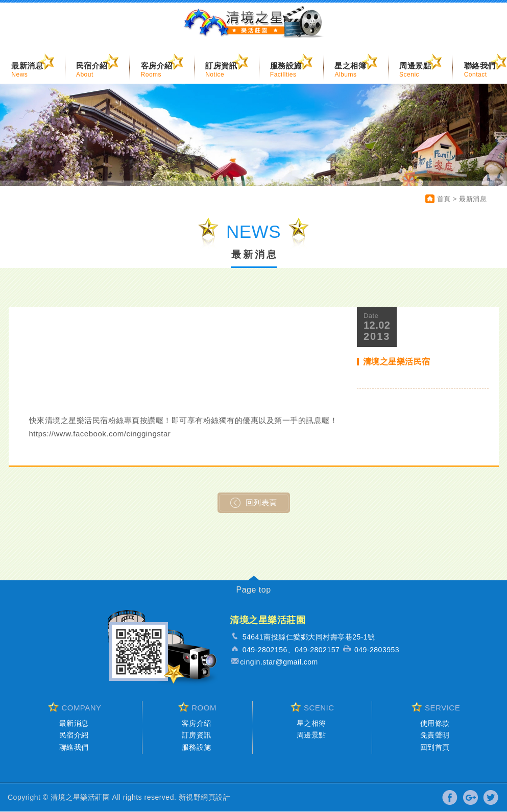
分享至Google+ (470, 798)
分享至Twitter (490, 798)
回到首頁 (435, 748)
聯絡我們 (74, 748)
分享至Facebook (450, 798)
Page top (253, 590)
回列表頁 (254, 503)
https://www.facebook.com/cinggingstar (100, 434)
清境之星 (254, 25)
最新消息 (74, 724)
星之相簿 (311, 724)
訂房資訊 (197, 735)
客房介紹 (197, 724)
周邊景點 (311, 735)
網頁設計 (215, 798)
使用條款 (435, 724)
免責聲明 (435, 735)
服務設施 (197, 748)
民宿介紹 (74, 735)
